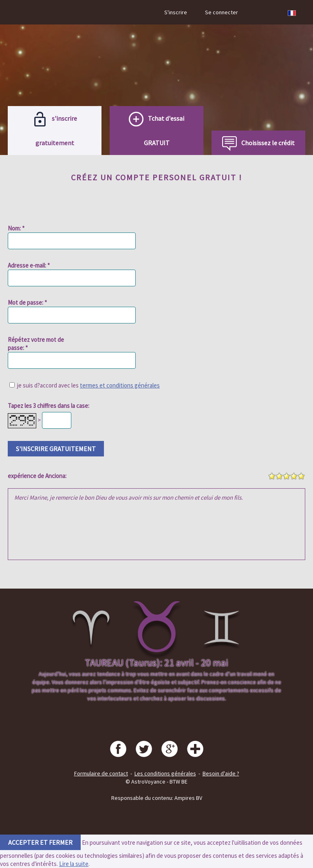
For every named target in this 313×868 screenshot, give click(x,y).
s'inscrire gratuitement (56, 449)
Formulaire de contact (101, 773)
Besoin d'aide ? (221, 773)
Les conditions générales (165, 773)
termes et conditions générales (120, 385)
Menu (21, 12)
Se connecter (222, 12)
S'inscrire (176, 12)
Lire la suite (74, 864)
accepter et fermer (40, 842)
